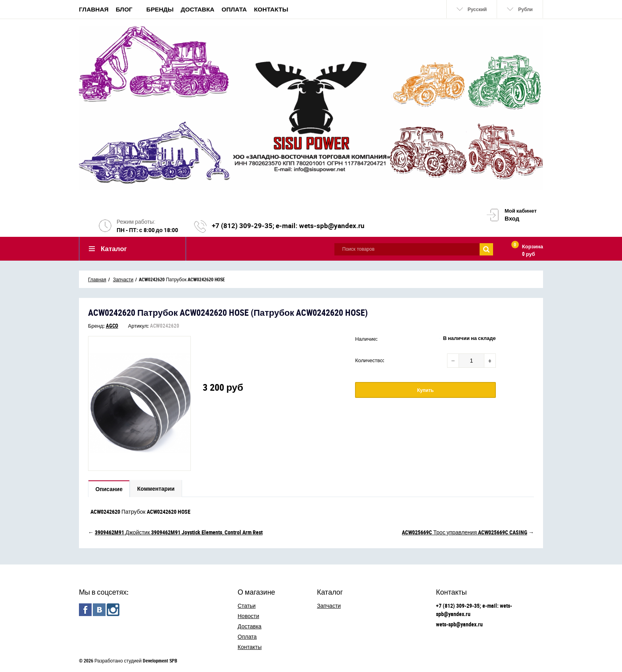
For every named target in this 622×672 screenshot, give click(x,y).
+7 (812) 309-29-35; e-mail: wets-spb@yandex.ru (288, 226)
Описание (109, 489)
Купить (426, 390)
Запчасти (329, 606)
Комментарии (157, 489)
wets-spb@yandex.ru (459, 624)
